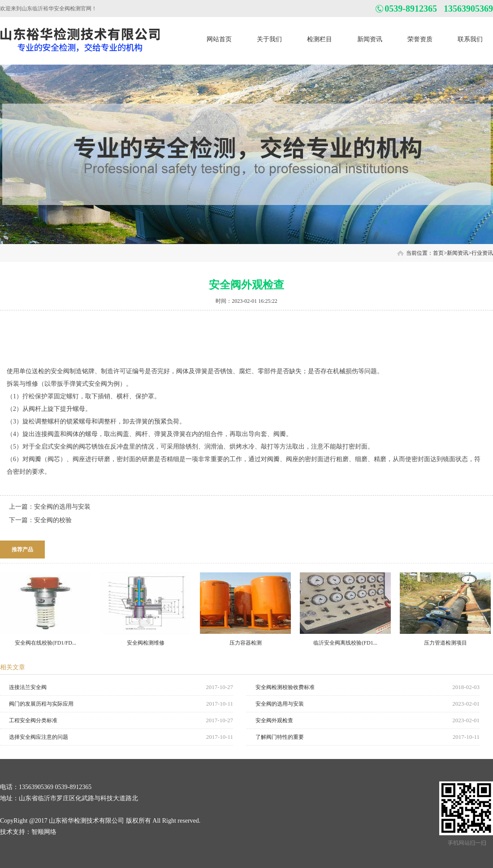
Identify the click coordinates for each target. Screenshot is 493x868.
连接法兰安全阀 (28, 687)
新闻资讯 (370, 39)
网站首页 (219, 39)
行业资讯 (482, 253)
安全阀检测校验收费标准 (285, 687)
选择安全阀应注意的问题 (39, 737)
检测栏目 (320, 39)
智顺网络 (44, 832)
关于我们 (269, 39)
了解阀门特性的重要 (280, 737)
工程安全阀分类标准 (33, 720)
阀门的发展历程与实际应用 (41, 704)
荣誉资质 (420, 39)
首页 (438, 253)
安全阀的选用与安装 (62, 507)
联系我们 (470, 39)
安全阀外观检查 (274, 720)
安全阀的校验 (53, 520)
